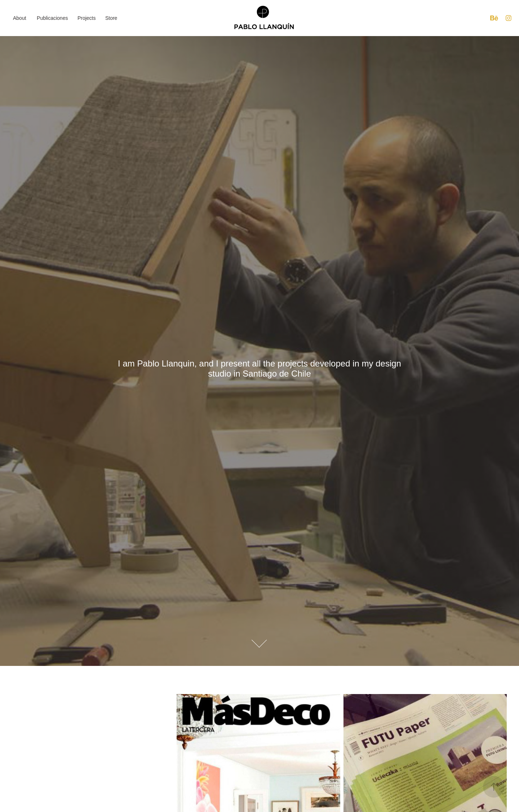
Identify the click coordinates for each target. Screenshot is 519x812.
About (20, 18)
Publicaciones (52, 18)
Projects (87, 18)
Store (111, 18)
